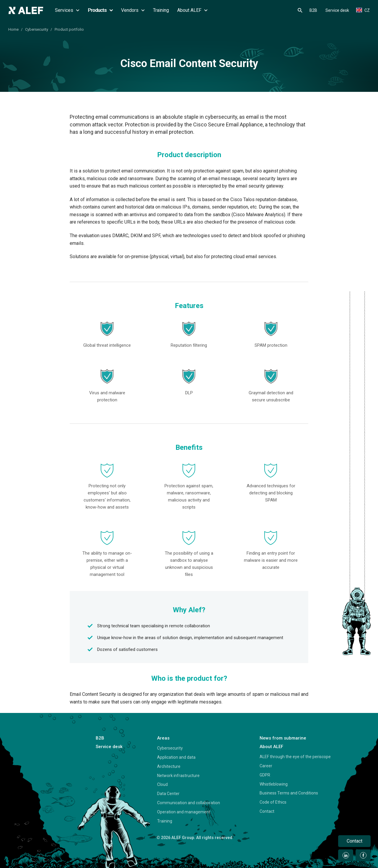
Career (266, 766)
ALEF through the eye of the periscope (295, 757)
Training (161, 10)
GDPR (265, 775)
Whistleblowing (274, 784)
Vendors (133, 10)
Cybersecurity (37, 29)
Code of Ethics (273, 802)
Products (100, 10)
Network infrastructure (178, 776)
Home (13, 29)
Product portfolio (69, 29)
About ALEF (192, 10)
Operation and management (184, 812)
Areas (163, 738)
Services (67, 10)
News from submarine (283, 738)
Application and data (176, 757)
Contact (267, 811)
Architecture (169, 766)
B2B (313, 10)
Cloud (162, 784)
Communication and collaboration (189, 803)
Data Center (168, 794)
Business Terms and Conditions (289, 793)
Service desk (337, 10)
